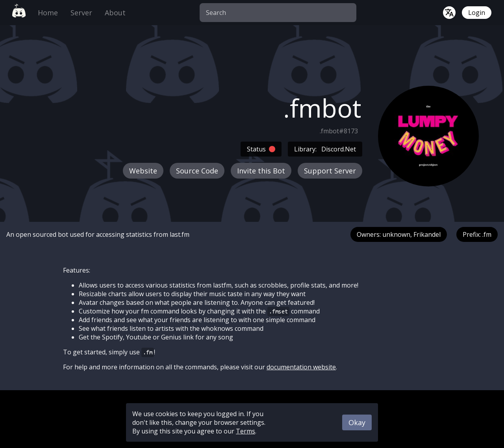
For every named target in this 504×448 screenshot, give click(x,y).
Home (48, 13)
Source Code (197, 171)
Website (143, 171)
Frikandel (427, 234)
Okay (357, 422)
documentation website (301, 367)
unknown (396, 234)
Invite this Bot (261, 171)
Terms (246, 431)
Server (81, 13)
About (115, 13)
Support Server (330, 171)
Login (477, 13)
